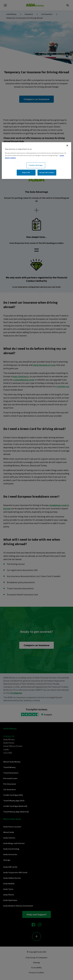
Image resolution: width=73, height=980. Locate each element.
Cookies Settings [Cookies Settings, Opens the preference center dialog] (36, 165)
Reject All (26, 172)
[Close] (67, 146)
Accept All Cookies (47, 172)
